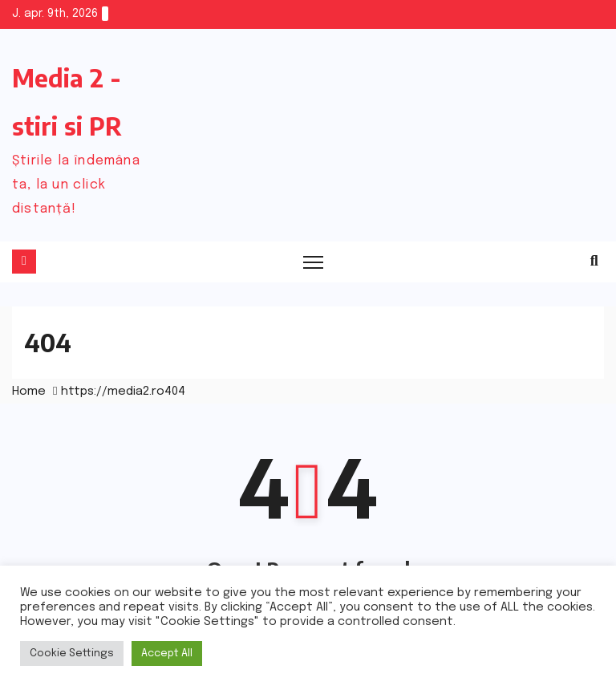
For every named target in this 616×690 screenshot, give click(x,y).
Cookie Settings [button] (72, 653)
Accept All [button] (167, 653)
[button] (594, 262)
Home (29, 392)
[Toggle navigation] (313, 262)
